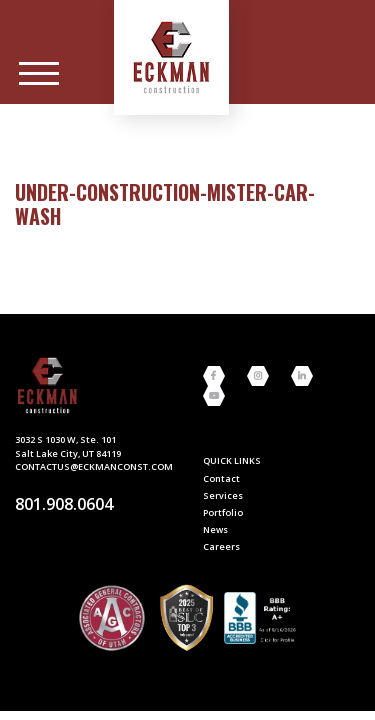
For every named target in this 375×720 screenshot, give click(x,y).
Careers (221, 546)
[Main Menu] (39, 74)
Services (223, 495)
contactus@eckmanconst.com (94, 466)
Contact (221, 478)
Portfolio (223, 512)
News (215, 529)
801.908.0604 (64, 504)
